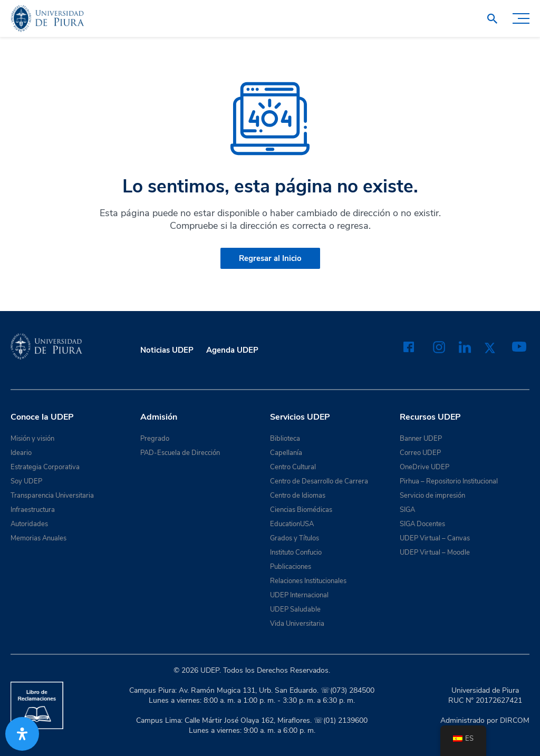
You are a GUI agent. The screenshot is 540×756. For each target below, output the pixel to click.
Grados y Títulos (295, 538)
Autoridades (29, 524)
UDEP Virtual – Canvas (435, 538)
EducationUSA (292, 524)
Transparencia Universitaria (52, 496)
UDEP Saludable (295, 609)
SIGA (407, 510)
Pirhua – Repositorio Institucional (449, 481)
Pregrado (155, 439)
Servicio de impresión (432, 496)
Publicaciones (291, 567)
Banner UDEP (421, 439)
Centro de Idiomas (298, 496)
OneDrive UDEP (425, 467)
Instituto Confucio (296, 553)
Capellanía (286, 453)
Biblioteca (285, 439)
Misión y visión (32, 439)
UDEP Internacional (299, 595)
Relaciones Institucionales (308, 581)
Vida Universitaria (297, 624)
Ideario (21, 453)
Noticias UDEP (167, 350)
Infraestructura (33, 510)
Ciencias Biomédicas (301, 510)
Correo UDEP (420, 453)
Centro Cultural (293, 467)
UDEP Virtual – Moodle (435, 553)
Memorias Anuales (38, 538)
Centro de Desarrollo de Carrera (319, 481)
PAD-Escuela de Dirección (180, 453)
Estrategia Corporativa (45, 467)
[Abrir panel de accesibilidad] (22, 734)
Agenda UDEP (232, 350)
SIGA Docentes (422, 524)
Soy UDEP (26, 481)
